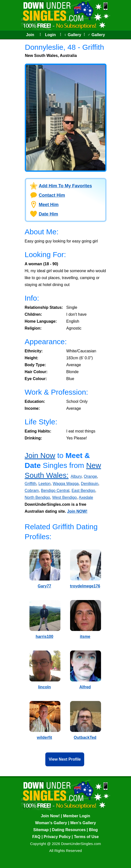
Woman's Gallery (51, 823)
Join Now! (50, 816)
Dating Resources (69, 830)
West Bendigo (65, 497)
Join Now (40, 455)
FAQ (36, 837)
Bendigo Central (55, 491)
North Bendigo (37, 497)
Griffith (31, 484)
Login (51, 35)
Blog (93, 830)
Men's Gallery (83, 823)
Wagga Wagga (66, 484)
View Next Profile (65, 759)
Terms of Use (86, 837)
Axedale (86, 497)
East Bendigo (83, 491)
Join (30, 35)
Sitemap (41, 830)
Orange (90, 476)
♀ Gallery (72, 35)
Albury (76, 476)
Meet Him (49, 205)
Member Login (77, 816)
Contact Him (52, 195)
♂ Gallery (96, 35)
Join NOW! (77, 511)
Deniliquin (90, 484)
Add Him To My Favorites (65, 186)
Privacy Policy (57, 837)
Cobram (32, 491)
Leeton (44, 484)
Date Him (49, 214)
